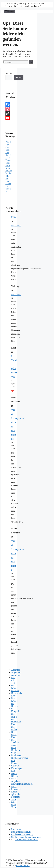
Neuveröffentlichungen (22, 784)
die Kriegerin (16, 710)
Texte (14, 799)
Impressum (16, 829)
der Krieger (15, 687)
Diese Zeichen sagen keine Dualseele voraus (16, 746)
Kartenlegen (17, 768)
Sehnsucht (16, 789)
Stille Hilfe (8, 164)
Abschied (16, 670)
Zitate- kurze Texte (14, 805)
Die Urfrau (14, 728)
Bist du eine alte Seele (9, 146)
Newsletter (16, 226)
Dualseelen (16, 755)
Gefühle (15, 766)
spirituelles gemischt (16, 795)
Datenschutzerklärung (21, 832)
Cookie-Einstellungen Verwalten (26, 837)
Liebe (14, 771)
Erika (14, 217)
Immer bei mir (9, 169)
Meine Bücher (15, 775)
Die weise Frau (14, 735)
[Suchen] (31, 62)
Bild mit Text (13, 680)
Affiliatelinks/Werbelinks (26, 840)
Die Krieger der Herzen (9, 156)
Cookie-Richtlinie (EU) (22, 834)
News (14, 786)
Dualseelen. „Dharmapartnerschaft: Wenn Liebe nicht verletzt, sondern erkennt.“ (25, 5)
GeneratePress (23, 865)
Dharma (15, 690)
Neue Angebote (16, 780)
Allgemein (16, 672)
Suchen (9, 73)
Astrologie (16, 675)
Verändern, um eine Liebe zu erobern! (9, 182)
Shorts (14, 792)
